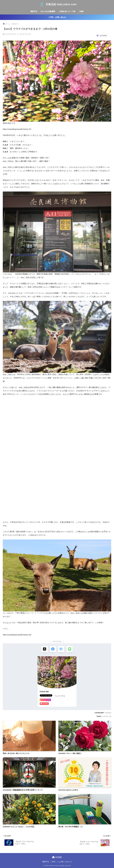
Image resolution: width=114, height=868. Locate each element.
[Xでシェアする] (44, 649)
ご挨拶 (81, 11)
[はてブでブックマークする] (61, 649)
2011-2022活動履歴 (48, 11)
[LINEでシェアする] (70, 649)
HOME (57, 857)
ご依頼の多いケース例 (67, 11)
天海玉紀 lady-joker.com (57, 4)
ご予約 (53, 862)
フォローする (60, 696)
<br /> (9, 412)
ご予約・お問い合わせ (57, 17)
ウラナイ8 (107, 716)
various (108, 713)
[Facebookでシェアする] (53, 649)
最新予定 (34, 11)
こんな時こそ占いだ (64, 862)
